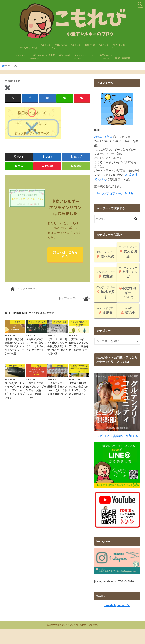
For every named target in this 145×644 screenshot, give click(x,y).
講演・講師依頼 (123, 58)
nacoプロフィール (29, 48)
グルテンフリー (106, 254)
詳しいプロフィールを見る (114, 193)
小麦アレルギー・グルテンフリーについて (77, 57)
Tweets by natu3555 (117, 604)
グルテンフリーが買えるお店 (54, 47)
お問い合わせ (106, 57)
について (128, 292)
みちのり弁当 (103, 137)
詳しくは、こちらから (65, 255)
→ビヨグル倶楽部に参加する (117, 435)
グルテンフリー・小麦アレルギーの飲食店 (35, 57)
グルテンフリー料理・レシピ (112, 47)
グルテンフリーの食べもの (83, 47)
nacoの (128, 310)
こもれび (70, 623)
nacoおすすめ (106, 310)
